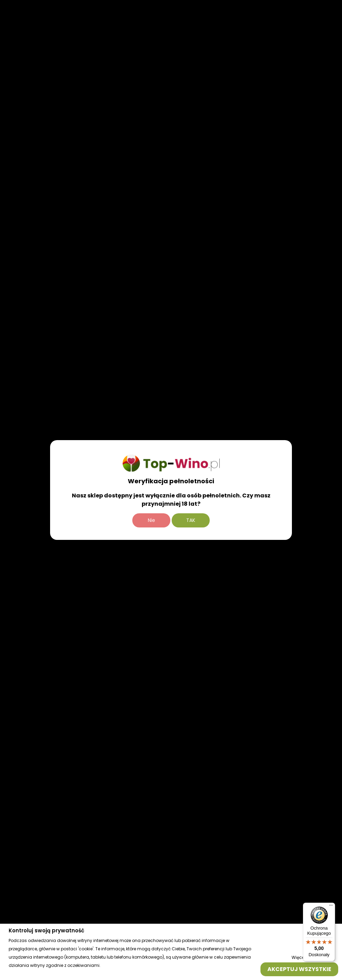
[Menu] (331, 907)
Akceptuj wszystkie (299, 969)
